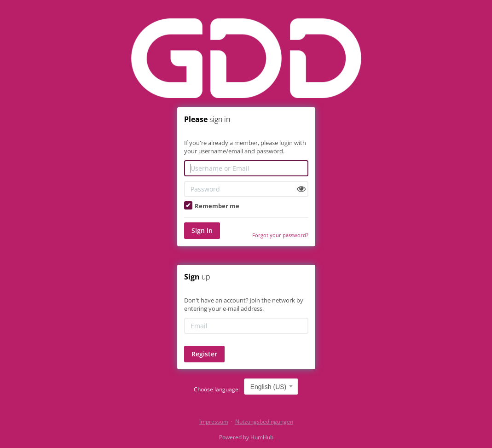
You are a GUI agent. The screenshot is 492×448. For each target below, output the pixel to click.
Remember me (212, 206)
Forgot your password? (280, 235)
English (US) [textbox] (269, 387)
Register (204, 354)
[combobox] (271, 387)
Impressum (214, 422)
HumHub (262, 437)
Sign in (202, 230)
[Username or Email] (246, 168)
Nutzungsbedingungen (264, 422)
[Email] (246, 326)
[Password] (246, 189)
